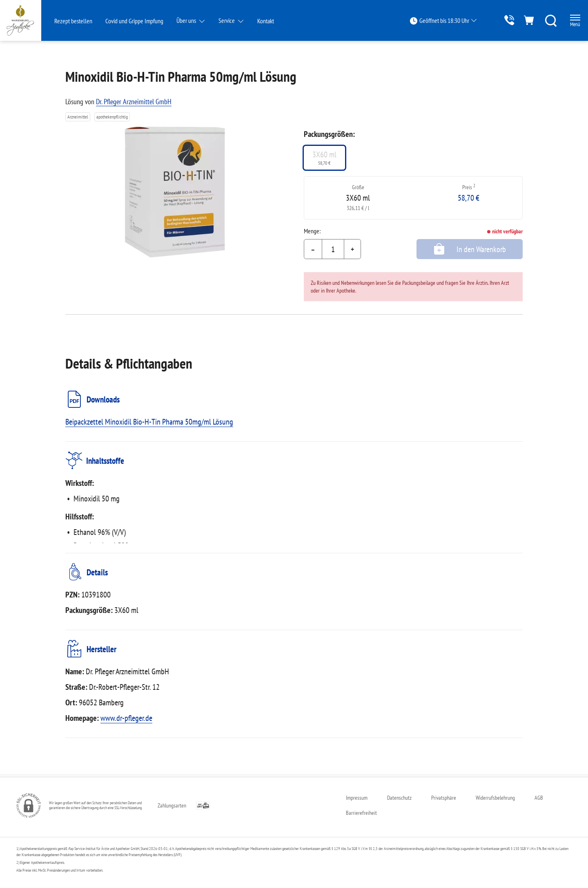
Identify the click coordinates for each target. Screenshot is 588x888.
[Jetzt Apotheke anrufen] (500, 20)
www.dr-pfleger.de (126, 721)
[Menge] (333, 249)
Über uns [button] (187, 20)
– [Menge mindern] (313, 249)
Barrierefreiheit (361, 813)
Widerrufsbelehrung (495, 798)
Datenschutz (399, 798)
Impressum (357, 798)
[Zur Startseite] (27, 20)
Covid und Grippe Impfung (134, 21)
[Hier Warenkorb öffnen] (523, 20)
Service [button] (227, 20)
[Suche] (546, 20)
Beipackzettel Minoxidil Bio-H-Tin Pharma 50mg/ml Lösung (149, 422)
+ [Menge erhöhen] (352, 249)
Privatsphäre (444, 798)
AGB (539, 798)
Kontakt (266, 21)
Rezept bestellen (73, 21)
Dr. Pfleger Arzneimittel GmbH (134, 102)
